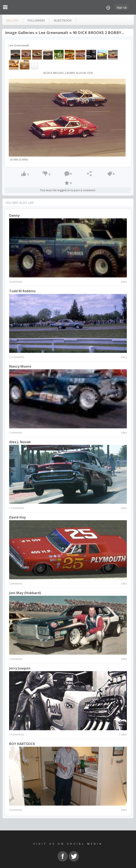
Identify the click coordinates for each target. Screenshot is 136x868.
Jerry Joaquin (20, 668)
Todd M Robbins (22, 291)
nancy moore (20, 366)
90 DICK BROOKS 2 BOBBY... (99, 33)
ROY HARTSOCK (22, 744)
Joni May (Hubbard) (25, 593)
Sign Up (122, 8)
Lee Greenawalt (53, 33)
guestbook (63, 20)
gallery (12, 20)
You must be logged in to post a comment (68, 190)
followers (36, 20)
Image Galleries (20, 33)
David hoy (17, 517)
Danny (14, 215)
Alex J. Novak (20, 442)
